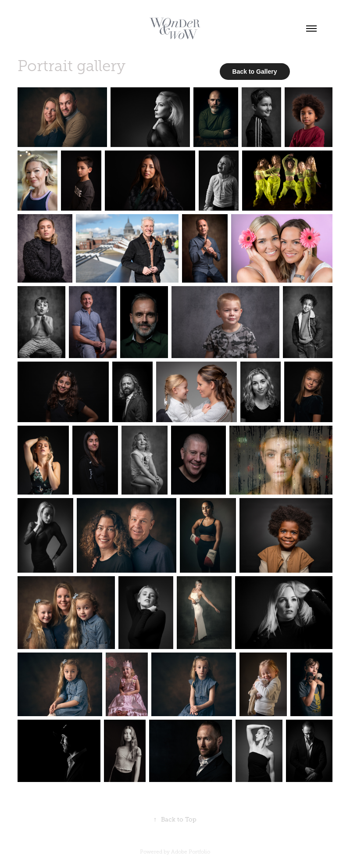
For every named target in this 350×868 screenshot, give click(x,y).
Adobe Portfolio (191, 852)
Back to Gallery (255, 72)
